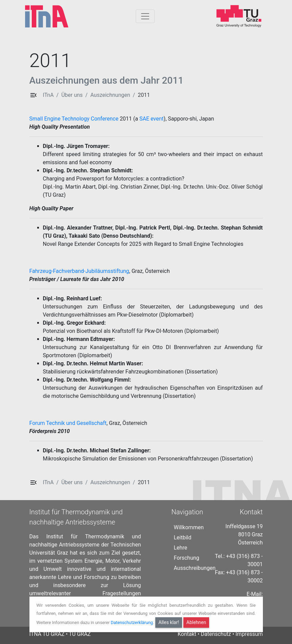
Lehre (181, 548)
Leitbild (183, 538)
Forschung (187, 558)
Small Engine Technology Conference (74, 119)
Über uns (72, 95)
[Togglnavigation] (145, 16)
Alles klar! (169, 622)
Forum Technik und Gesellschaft (68, 423)
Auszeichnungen (110, 95)
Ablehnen (196, 622)
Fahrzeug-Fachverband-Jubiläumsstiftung (79, 271)
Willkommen (189, 527)
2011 (144, 95)
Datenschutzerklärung (132, 622)
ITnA (48, 95)
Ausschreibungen (195, 568)
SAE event (152, 119)
